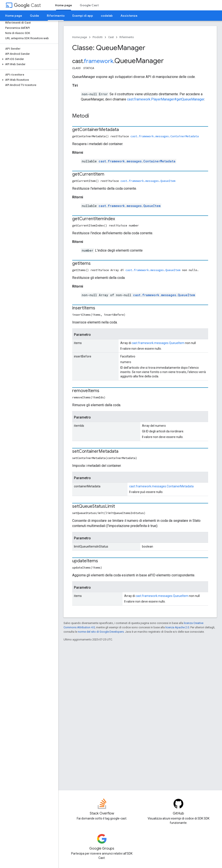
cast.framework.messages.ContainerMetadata (165, 136)
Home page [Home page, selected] (64, 5)
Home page (14, 16)
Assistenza (129, 16)
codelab (107, 16)
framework (99, 61)
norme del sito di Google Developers (101, 632)
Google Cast (89, 5)
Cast (27, 5)
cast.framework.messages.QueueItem (148, 181)
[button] (28, 59)
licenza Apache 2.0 (177, 627)
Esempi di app (83, 16)
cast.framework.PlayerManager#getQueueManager (166, 99)
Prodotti (98, 37)
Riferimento (127, 37)
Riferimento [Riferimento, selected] (56, 16)
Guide (34, 16)
